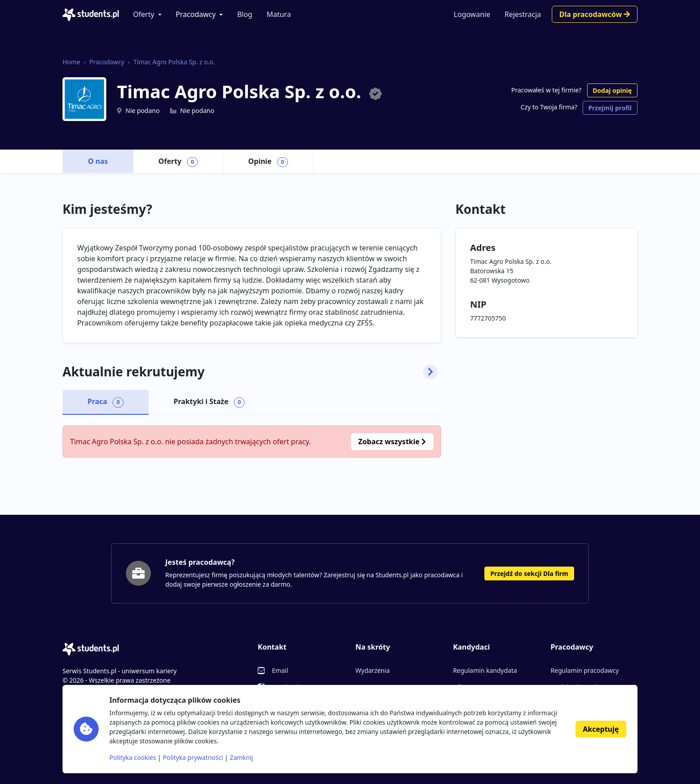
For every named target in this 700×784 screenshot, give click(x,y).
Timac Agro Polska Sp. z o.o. (174, 62)
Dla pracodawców (595, 14)
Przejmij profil (610, 108)
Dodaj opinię (612, 90)
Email (280, 670)
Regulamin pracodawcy (585, 670)
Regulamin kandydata (485, 670)
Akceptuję (601, 729)
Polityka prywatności (193, 757)
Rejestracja (523, 14)
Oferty (144, 14)
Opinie (268, 162)
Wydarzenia (373, 670)
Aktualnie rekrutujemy (250, 372)
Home (71, 62)
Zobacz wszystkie (392, 442)
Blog (245, 14)
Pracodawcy (196, 14)
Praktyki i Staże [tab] (209, 402)
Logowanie (472, 14)
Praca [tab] (106, 402)
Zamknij (242, 757)
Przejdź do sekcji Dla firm (529, 573)
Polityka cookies (133, 757)
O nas (98, 161)
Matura (279, 14)
